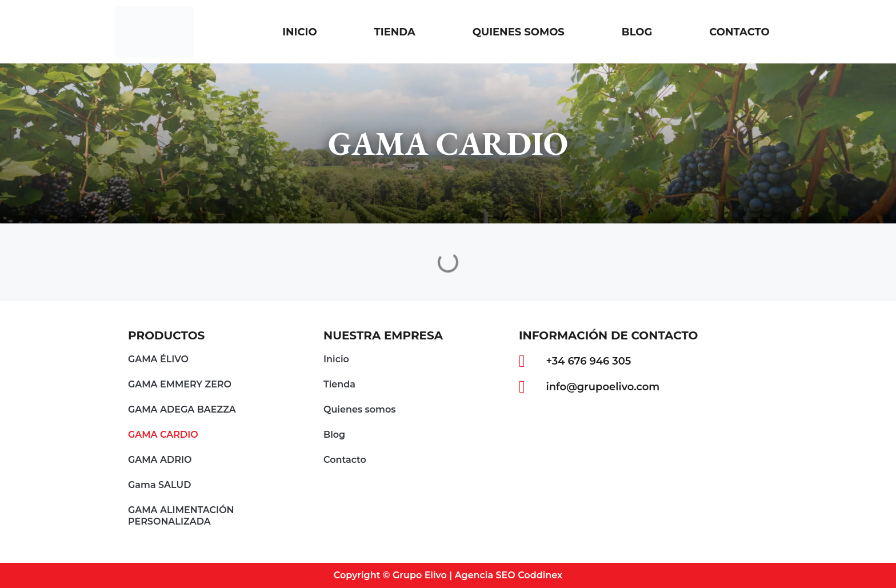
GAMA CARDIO (163, 435)
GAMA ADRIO (160, 460)
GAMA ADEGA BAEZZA (182, 409)
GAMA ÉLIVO (158, 359)
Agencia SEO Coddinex (509, 575)
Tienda (395, 32)
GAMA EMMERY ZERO (180, 384)
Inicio (299, 32)
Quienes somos (519, 32)
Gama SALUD (159, 485)
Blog (637, 32)
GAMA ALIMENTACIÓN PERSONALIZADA (181, 516)
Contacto (739, 32)
